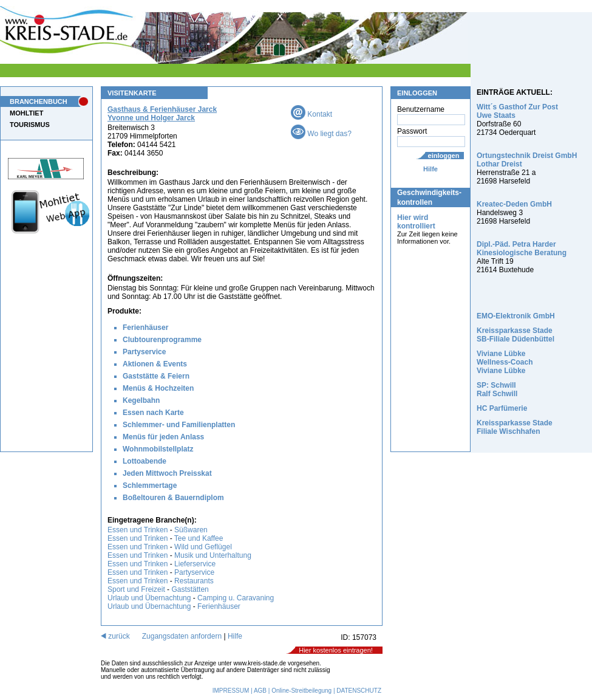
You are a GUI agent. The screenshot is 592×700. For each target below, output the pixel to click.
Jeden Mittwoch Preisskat (167, 473)
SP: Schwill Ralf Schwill (497, 389)
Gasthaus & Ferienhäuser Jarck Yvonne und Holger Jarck (162, 114)
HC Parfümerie (502, 408)
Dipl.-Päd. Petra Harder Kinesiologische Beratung (522, 249)
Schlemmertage (150, 486)
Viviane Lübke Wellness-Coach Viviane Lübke (505, 362)
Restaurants (194, 581)
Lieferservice (195, 564)
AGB (260, 691)
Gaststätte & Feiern (156, 376)
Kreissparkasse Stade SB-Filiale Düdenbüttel (515, 335)
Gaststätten (190, 589)
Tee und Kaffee (199, 538)
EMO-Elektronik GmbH (516, 316)
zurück (115, 636)
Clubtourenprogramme (162, 340)
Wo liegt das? (321, 134)
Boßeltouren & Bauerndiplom (173, 498)
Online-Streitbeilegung (301, 691)
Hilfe (430, 169)
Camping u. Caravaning (236, 598)
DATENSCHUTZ (359, 691)
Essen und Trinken (138, 530)
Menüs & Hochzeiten (158, 388)
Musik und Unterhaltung (213, 555)
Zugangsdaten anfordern (182, 636)
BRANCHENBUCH (39, 101)
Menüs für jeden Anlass (163, 437)
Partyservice (144, 352)
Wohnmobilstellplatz (158, 449)
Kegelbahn (141, 400)
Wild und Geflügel (203, 547)
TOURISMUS (30, 125)
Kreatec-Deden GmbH (514, 204)
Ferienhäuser (145, 328)
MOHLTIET (26, 113)
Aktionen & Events (155, 364)
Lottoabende (145, 461)
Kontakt (311, 114)
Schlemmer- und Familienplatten (179, 425)
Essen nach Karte (153, 413)
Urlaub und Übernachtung (149, 598)
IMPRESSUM (231, 691)
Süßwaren (191, 530)
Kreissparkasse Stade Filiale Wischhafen (515, 427)
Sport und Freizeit (137, 589)
